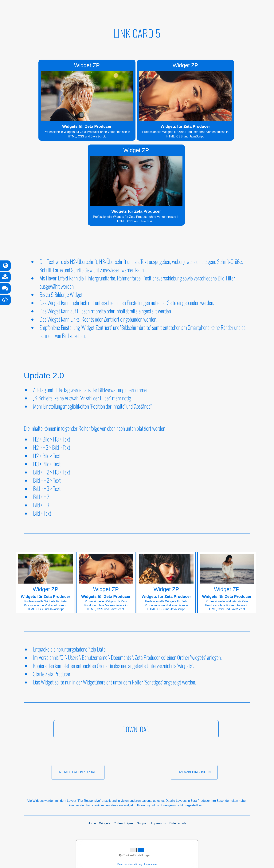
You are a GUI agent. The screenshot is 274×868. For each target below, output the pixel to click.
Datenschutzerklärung (130, 864)
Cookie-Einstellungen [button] (135, 855)
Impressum (150, 864)
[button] (136, 737)
